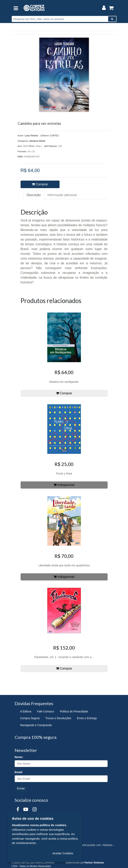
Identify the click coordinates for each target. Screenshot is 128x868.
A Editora (26, 711)
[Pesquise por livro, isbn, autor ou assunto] (60, 19)
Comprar (40, 184)
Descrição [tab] (34, 195)
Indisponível (64, 485)
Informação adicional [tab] (62, 195)
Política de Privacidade (74, 711)
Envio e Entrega (87, 718)
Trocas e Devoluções (58, 718)
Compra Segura (30, 718)
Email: (19, 772)
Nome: (19, 757)
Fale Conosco (46, 711)
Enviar (21, 788)
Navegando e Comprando (36, 725)
